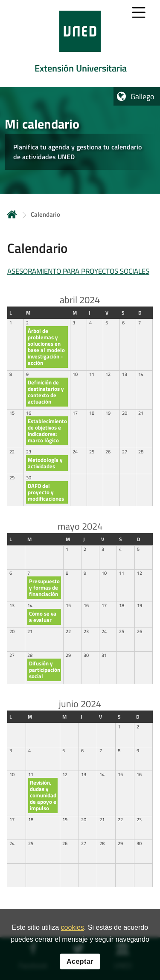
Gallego (143, 96)
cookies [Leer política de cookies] (73, 929)
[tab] (80, 44)
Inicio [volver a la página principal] (12, 214)
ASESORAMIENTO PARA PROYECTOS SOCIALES (78, 271)
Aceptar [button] (80, 962)
